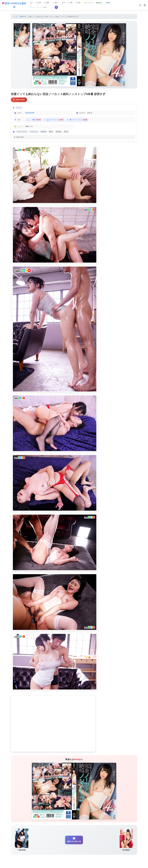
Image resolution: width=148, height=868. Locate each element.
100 (72, 3)
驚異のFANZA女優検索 (14, 5)
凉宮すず (23, 17)
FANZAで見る (20, 100)
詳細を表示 (20, 139)
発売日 (103, 3)
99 (38, 3)
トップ (15, 17)
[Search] (41, 8)
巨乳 (80, 3)
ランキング (91, 3)
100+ (47, 3)
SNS (112, 3)
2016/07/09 (30, 114)
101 (56, 3)
